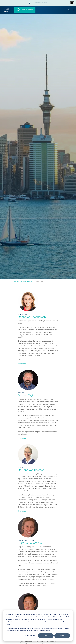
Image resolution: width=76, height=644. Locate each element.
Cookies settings (29, 636)
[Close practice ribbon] (72, 3)
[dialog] (38, 626)
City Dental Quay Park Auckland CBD (23, 282)
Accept (46, 636)
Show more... (23, 364)
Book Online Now (25, 10)
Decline (62, 636)
